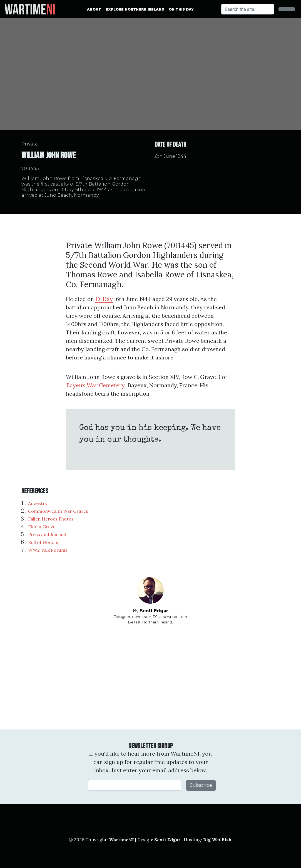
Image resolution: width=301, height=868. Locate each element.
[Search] (248, 9)
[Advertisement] (151, 677)
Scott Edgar (154, 611)
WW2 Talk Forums (48, 550)
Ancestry (38, 503)
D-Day (104, 299)
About (94, 9)
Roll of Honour (44, 542)
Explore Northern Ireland (135, 9)
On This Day (181, 9)
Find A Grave (42, 527)
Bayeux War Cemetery (96, 385)
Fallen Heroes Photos (51, 519)
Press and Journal (47, 534)
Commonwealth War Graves (58, 511)
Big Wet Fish (217, 840)
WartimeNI (121, 840)
